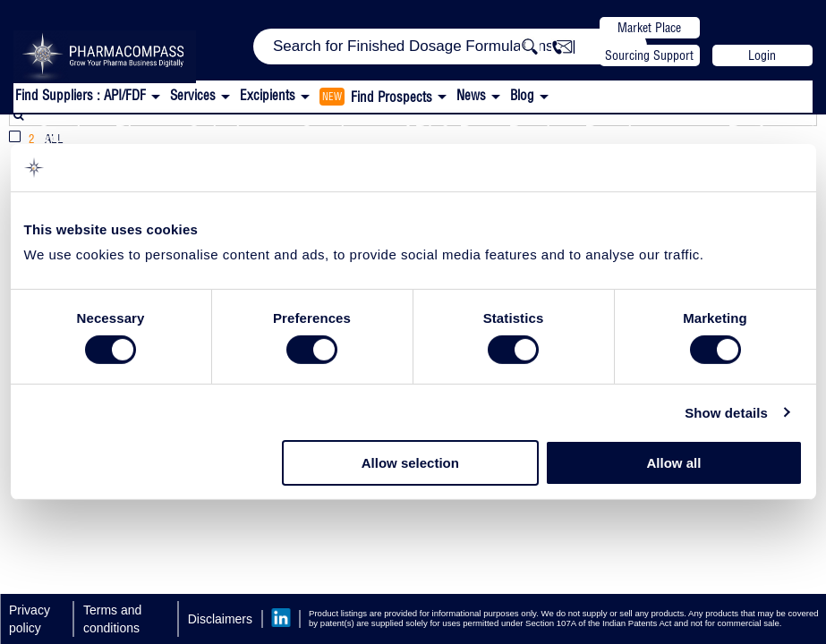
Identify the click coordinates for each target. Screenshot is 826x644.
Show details (726, 413)
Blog (522, 95)
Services (338, 134)
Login (762, 55)
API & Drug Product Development (551, 134)
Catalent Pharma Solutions (156, 134)
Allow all (674, 463)
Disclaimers (220, 619)
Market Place (649, 28)
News (471, 95)
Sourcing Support (649, 55)
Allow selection (410, 463)
